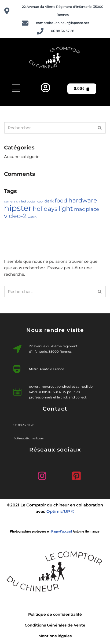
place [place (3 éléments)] (92, 209)
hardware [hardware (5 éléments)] (83, 200)
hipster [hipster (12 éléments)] (18, 208)
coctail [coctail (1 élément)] (32, 202)
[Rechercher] (49, 128)
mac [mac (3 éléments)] (79, 209)
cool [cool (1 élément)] (40, 202)
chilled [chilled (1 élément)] (21, 202)
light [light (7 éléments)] (66, 208)
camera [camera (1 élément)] (10, 202)
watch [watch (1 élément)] (32, 217)
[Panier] (82, 89)
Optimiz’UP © (60, 511)
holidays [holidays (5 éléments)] (45, 209)
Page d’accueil (62, 531)
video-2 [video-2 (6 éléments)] (15, 216)
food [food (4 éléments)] (61, 201)
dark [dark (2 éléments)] (49, 201)
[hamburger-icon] (16, 89)
